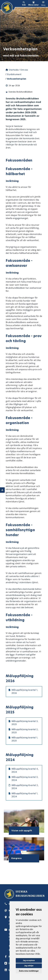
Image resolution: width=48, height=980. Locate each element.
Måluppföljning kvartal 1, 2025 (25, 739)
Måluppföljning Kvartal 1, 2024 (25, 795)
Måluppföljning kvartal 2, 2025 (25, 731)
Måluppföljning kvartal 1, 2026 (25, 692)
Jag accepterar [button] (29, 960)
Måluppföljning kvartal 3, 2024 (25, 779)
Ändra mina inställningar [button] (29, 971)
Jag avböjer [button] (29, 966)
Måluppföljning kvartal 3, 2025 (25, 723)
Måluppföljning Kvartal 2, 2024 (25, 787)
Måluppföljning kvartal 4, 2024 (25, 770)
